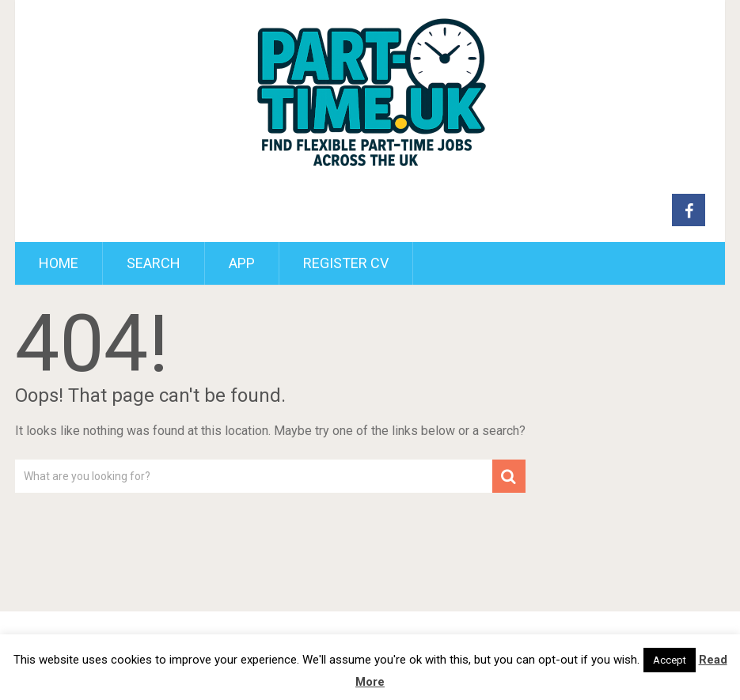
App (242, 263)
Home (59, 263)
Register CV (346, 263)
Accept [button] (670, 660)
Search (154, 263)
